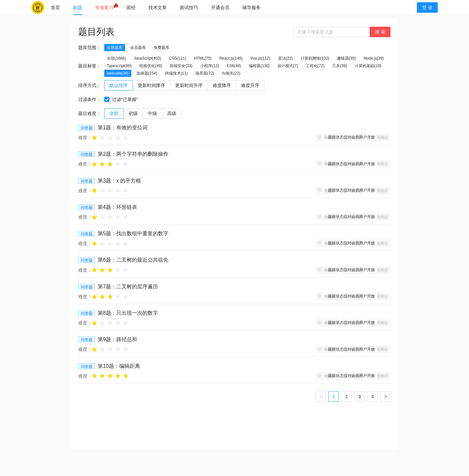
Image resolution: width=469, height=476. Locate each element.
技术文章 (158, 7)
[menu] (227, 7)
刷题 (78, 7)
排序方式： (90, 85)
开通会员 (220, 7)
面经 (131, 7)
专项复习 (104, 7)
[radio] (94, 137)
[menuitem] (55, 7)
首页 (55, 7)
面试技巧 (189, 7)
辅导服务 (251, 7)
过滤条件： (90, 99)
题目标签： (90, 66)
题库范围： (90, 48)
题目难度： (90, 113)
